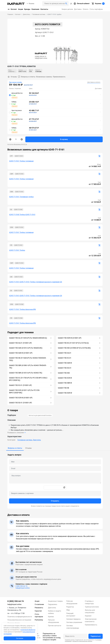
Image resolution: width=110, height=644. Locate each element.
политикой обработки (28, 630)
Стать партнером (39, 615)
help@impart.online (23, 588)
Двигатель (37, 440)
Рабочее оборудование (72, 602)
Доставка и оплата (94, 82)
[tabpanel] (55, 480)
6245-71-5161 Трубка (17, 250)
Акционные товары (55, 601)
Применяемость (59, 77)
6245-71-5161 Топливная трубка (21, 197)
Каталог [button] (12, 9)
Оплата (86, 9)
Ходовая (88, 616)
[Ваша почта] (75, 636)
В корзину (64, 139)
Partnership (39, 620)
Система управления (74, 622)
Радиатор (70, 607)
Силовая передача (73, 619)
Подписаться (96, 636)
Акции (21, 9)
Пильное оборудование (53, 621)
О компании (39, 604)
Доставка (78, 9)
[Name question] (55, 462)
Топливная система (25, 440)
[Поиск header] (55, 4)
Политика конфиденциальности (20, 617)
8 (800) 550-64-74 (16, 601)
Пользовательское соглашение (19, 620)
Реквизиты (39, 608)
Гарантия (38, 611)
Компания (35, 9)
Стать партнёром (96, 9)
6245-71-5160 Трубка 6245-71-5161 (22, 215)
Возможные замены (44, 77)
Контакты (44, 9)
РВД (68, 610)
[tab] (15, 448)
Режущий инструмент (71, 615)
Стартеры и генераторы (89, 602)
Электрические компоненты (91, 620)
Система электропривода (73, 627)
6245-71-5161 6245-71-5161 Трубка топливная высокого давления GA (36, 282)
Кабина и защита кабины (55, 612)
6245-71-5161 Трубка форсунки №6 (23, 309)
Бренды (27, 9)
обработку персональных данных (82, 641)
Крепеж (51, 617)
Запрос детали (67, 9)
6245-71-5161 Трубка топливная (21, 161)
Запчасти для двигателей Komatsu (40, 415)
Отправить (55, 501)
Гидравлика (53, 604)
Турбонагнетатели (92, 607)
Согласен (20, 638)
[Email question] (55, 469)
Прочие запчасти (55, 626)
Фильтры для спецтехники (90, 611)
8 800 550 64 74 (21, 586)
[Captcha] (55, 493)
